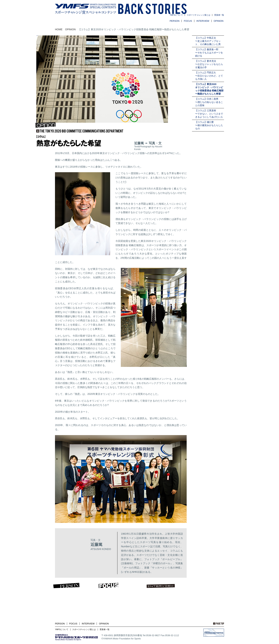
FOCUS (188, 21)
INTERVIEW (203, 21)
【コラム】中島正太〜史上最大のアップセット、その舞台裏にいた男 (208, 41)
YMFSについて (176, 15)
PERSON (174, 21)
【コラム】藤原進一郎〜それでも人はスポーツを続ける (209, 53)
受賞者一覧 (219, 15)
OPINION (219, 21)
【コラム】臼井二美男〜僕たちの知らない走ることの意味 (209, 102)
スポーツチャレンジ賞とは (199, 15)
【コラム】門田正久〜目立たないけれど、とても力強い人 (209, 76)
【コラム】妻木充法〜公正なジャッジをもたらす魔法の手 (209, 64)
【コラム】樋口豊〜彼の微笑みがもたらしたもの (209, 125)
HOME (59, 29)
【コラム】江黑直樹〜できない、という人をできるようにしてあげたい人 (209, 114)
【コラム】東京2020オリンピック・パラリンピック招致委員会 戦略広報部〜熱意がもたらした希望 (209, 89)
